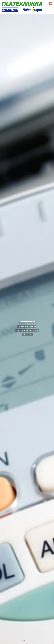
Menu (51, 3)
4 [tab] (29, 641)
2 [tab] (25, 641)
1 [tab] (22, 641)
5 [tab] (32, 641)
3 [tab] (27, 641)
